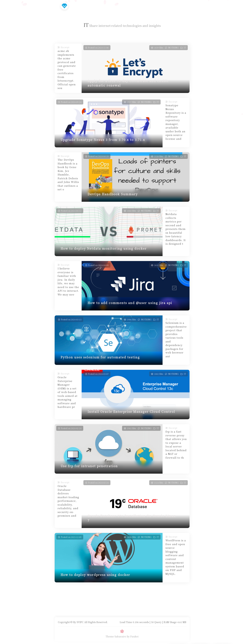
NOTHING (173, 48)
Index (79, 6)
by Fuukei (133, 636)
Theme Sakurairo (116, 636)
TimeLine (111, 6)
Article (94, 6)
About (157, 6)
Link (127, 6)
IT (185, 48)
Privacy (142, 6)
